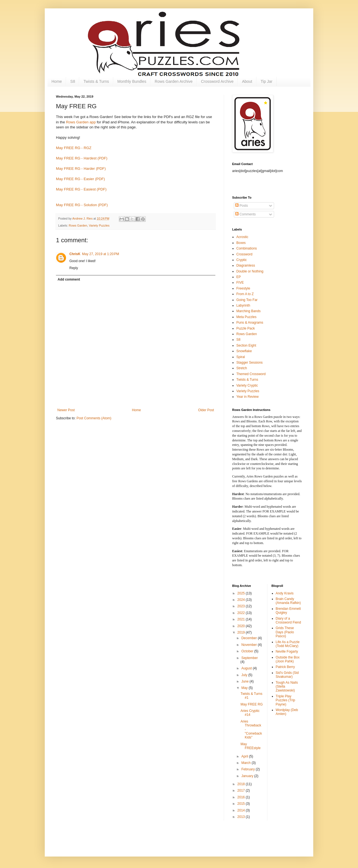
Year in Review (248, 397)
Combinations (247, 248)
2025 (242, 593)
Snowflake (244, 351)
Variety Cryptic (247, 385)
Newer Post (66, 410)
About (247, 81)
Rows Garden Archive (174, 81)
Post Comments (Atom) (94, 418)
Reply (74, 268)
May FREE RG (252, 704)
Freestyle (243, 288)
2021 (242, 619)
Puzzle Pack (246, 328)
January (248, 776)
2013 (242, 817)
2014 (242, 810)
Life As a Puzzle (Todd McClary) (288, 644)
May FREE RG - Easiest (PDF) (81, 189)
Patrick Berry (285, 667)
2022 (242, 613)
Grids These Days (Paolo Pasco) (285, 632)
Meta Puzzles (246, 317)
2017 (242, 791)
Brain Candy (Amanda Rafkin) (288, 601)
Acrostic (242, 237)
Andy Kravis (285, 593)
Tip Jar (267, 81)
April (245, 756)
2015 (242, 804)
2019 (242, 632)
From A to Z (245, 294)
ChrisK (75, 254)
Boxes (241, 243)
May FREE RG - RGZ (74, 148)
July (245, 675)
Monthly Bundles (132, 81)
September (250, 658)
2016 (242, 797)
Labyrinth (243, 305)
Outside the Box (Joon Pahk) (288, 659)
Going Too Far (247, 300)
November (250, 645)
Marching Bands (249, 311)
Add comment (69, 279)
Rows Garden (78, 225)
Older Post (206, 410)
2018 (242, 784)
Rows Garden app (81, 122)
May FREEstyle (251, 746)
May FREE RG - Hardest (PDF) (82, 158)
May (245, 688)
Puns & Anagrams (250, 323)
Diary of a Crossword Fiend (288, 620)
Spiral (241, 357)
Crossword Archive (217, 81)
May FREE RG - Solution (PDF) (82, 205)
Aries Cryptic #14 (250, 713)
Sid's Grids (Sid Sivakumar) (287, 675)
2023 (242, 606)
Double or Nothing (250, 271)
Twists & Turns (96, 81)
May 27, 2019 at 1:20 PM (100, 254)
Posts (242, 206)
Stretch (242, 368)
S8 (73, 81)
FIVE (240, 283)
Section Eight (246, 345)
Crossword (244, 254)
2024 (242, 600)
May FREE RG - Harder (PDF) (81, 169)
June (245, 681)
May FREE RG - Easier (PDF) (80, 179)
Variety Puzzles (99, 225)
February (249, 769)
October (248, 651)
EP (239, 277)
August (247, 668)
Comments (245, 214)
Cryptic (242, 260)
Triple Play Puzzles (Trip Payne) (286, 700)
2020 (242, 626)
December (250, 638)
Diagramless (246, 265)
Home (57, 81)
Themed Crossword (251, 374)
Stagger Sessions (249, 363)
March (247, 763)
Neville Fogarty (287, 651)
